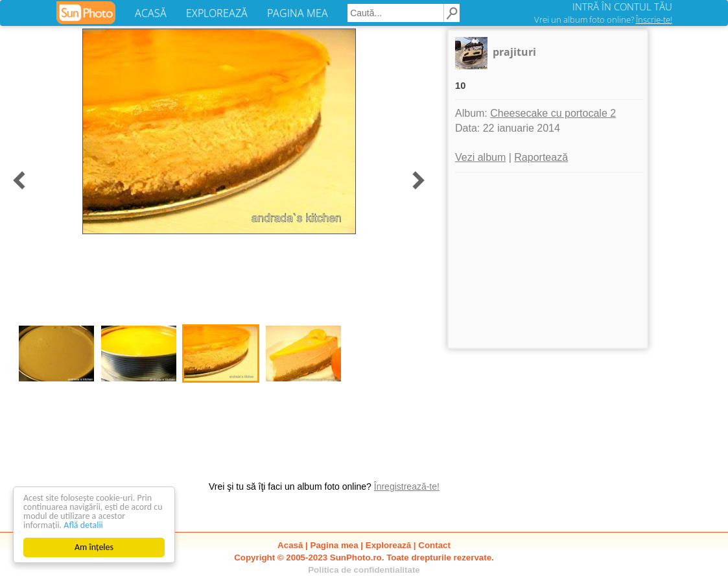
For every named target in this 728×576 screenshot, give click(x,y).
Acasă (290, 545)
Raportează (541, 157)
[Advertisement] (548, 260)
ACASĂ (151, 13)
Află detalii (83, 525)
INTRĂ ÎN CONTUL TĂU (622, 6)
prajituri (514, 52)
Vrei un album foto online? (603, 19)
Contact (434, 545)
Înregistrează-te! (407, 486)
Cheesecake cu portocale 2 (553, 113)
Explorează (388, 545)
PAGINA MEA (298, 13)
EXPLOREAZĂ (217, 13)
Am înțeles (94, 547)
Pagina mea (335, 545)
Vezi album (480, 157)
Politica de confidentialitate (364, 570)
